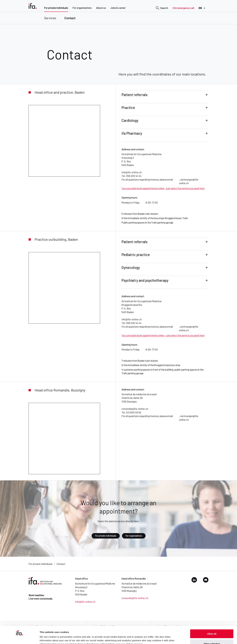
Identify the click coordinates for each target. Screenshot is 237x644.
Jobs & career (118, 8)
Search (162, 8)
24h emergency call (183, 8)
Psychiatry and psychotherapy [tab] (145, 280)
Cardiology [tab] (130, 120)
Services (50, 18)
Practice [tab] (128, 108)
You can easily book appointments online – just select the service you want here (163, 188)
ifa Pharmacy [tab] (132, 133)
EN (202, 8)
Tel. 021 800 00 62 (131, 412)
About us (101, 8)
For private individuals (56, 8)
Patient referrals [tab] (135, 95)
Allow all (212, 616)
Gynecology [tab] (131, 267)
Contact (70, 18)
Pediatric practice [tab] (136, 255)
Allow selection (212, 626)
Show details (159, 636)
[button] (165, 97)
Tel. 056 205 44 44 (131, 176)
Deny (212, 636)
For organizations (82, 8)
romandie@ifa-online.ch (135, 409)
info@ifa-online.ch (132, 172)
